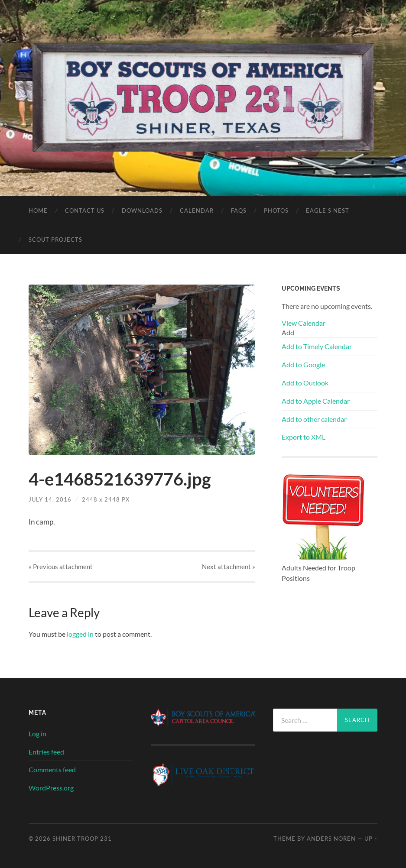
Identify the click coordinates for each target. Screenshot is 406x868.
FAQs (239, 211)
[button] (288, 332)
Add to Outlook (305, 383)
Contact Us (85, 211)
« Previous (61, 567)
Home (38, 211)
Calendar (197, 211)
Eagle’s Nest (328, 211)
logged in (80, 634)
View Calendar (304, 323)
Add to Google (303, 364)
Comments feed (52, 769)
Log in (37, 734)
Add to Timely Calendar (317, 346)
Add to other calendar (314, 419)
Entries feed (46, 752)
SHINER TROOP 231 (82, 839)
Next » (229, 567)
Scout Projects (55, 240)
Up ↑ (371, 839)
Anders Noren (331, 839)
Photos (276, 211)
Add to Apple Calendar (316, 401)
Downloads (142, 211)
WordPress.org (51, 788)
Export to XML (304, 437)
